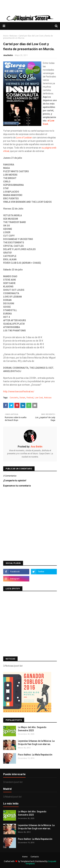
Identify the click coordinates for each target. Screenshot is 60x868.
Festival (30, 398)
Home (25, 857)
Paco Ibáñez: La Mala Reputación (35, 755)
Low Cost (39, 398)
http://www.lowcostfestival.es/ (19, 392)
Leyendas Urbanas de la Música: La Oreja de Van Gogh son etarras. (36, 743)
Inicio (6, 36)
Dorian (22, 398)
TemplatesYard (27, 861)
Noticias (13, 36)
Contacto (35, 857)
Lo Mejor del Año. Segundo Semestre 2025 (32, 729)
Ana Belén (8, 55)
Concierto (14, 398)
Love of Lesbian (24, 138)
